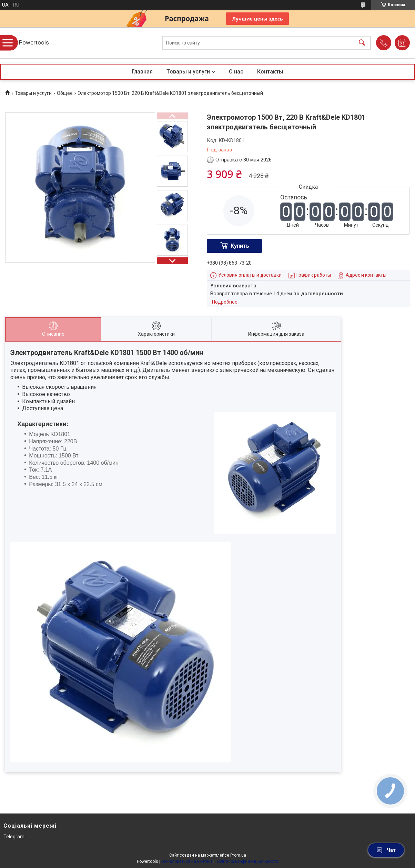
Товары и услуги (188, 72)
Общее (65, 93)
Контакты (270, 72)
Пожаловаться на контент (187, 861)
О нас (236, 72)
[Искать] (362, 43)
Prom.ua (238, 855)
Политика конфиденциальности (247, 861)
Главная (142, 72)
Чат (386, 850)
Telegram (14, 837)
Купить (240, 246)
